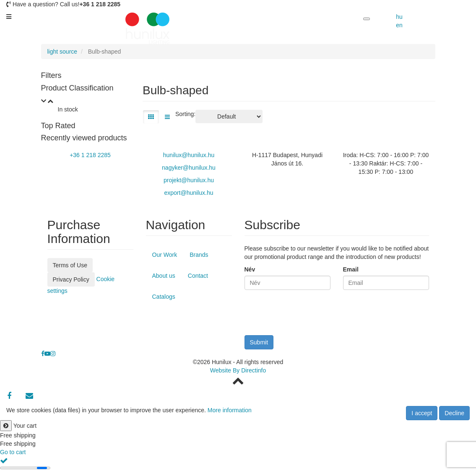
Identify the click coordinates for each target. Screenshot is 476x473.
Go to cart (13, 452)
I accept (422, 413)
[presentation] (308, 315)
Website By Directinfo (238, 370)
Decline (454, 413)
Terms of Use (70, 265)
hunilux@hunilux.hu (189, 155)
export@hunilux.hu (189, 193)
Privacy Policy (71, 279)
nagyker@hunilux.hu (189, 168)
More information (230, 410)
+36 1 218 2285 (90, 155)
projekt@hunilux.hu (189, 180)
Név (250, 269)
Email (351, 269)
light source (62, 52)
